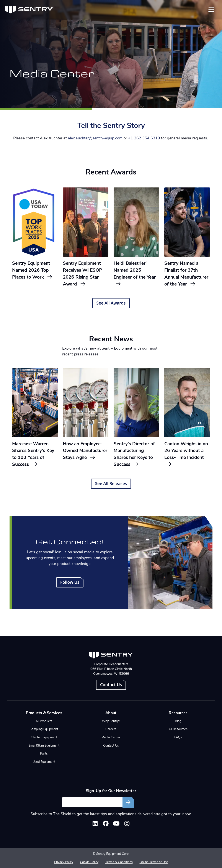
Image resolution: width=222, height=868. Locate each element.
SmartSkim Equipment (44, 746)
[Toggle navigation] (211, 9)
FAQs (178, 738)
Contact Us (111, 685)
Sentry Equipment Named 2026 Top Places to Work (32, 270)
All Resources (178, 729)
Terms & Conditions (119, 862)
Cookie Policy (89, 862)
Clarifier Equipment (44, 738)
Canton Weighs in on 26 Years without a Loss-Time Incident (186, 454)
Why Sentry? (111, 721)
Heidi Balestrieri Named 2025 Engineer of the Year (135, 274)
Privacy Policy (64, 862)
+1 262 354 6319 (144, 138)
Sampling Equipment (44, 729)
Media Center (111, 738)
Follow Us (70, 582)
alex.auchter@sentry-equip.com (95, 138)
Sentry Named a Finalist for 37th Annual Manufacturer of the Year (186, 274)
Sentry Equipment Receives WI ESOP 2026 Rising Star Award (82, 274)
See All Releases (111, 484)
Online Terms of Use (154, 862)
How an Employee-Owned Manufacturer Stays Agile (85, 451)
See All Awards (111, 303)
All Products (44, 721)
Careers (111, 729)
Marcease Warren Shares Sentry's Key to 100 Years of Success (33, 454)
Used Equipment (44, 762)
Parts (44, 754)
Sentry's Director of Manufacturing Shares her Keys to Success (134, 454)
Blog (178, 721)
